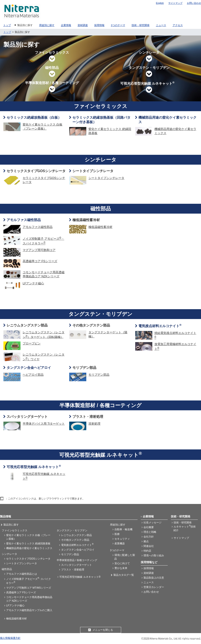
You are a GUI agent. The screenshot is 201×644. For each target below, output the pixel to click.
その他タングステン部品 (91, 325)
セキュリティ (122, 539)
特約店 (147, 551)
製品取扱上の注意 (154, 578)
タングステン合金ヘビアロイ (78, 550)
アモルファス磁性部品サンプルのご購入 (29, 610)
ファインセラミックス (52, 56)
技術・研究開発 (183, 523)
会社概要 (149, 527)
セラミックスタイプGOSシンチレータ (36, 171)
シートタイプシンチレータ (93, 171)
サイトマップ (175, 3)
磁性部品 (52, 72)
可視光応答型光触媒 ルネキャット (149, 87)
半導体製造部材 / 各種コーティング (52, 87)
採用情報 (149, 568)
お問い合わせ (194, 3)
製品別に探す (11, 525)
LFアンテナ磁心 (15, 606)
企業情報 (148, 516)
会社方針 (149, 537)
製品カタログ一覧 (124, 575)
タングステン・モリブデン (149, 72)
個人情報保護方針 (10, 638)
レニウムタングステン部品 (27, 325)
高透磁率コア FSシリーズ (21, 592)
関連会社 (149, 546)
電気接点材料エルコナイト (77, 545)
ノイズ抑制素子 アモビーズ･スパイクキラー (28, 581)
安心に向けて (122, 563)
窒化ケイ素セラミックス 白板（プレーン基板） (28, 537)
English (160, 3)
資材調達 (149, 573)
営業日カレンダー (154, 587)
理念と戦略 (150, 532)
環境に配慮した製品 (125, 557)
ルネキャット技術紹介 (185, 528)
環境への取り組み (154, 555)
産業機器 (120, 544)
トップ (7, 32)
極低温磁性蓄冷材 (86, 220)
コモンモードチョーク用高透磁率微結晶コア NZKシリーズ (29, 599)
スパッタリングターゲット (27, 417)
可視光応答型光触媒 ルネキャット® (80, 577)
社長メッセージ (153, 523)
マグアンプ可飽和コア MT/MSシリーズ (29, 588)
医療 (117, 534)
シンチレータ (149, 56)
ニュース (149, 582)
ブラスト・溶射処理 (88, 417)
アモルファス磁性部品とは (22, 574)
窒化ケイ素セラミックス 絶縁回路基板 (28, 544)
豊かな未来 (121, 568)
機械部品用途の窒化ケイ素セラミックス (29, 548)
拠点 (146, 541)
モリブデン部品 (84, 368)
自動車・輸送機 (123, 529)
